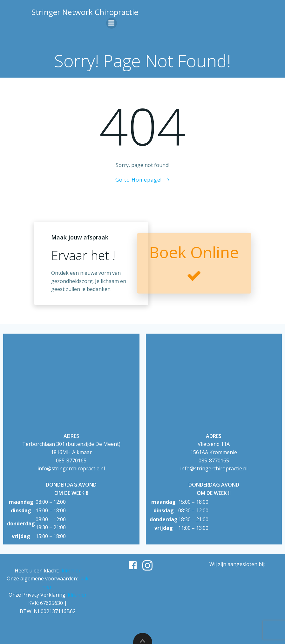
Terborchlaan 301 (44, 444)
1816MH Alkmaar (71, 452)
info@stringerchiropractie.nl (71, 468)
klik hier (71, 571)
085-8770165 (71, 460)
